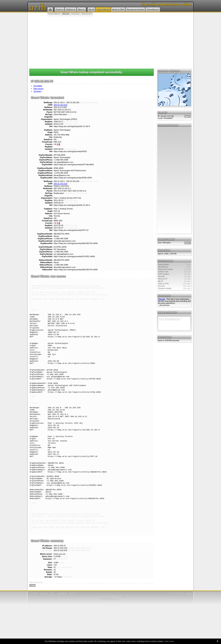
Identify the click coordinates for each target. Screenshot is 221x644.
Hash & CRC (118, 10)
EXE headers (174, 274)
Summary (37, 91)
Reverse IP (174, 279)
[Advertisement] (110, 42)
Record (66, 14)
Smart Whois (103, 10)
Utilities (70, 10)
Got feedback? (174, 323)
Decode (174, 276)
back (33, 625)
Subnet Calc (174, 272)
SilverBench (153, 10)
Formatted (38, 86)
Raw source (38, 88)
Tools (58, 10)
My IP (91, 10)
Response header (135, 10)
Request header (174, 288)
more (187, 116)
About (189, 632)
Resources (87, 14)
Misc (80, 10)
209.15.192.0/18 (60, 105)
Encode (174, 286)
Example (75, 14)
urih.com (44, 632)
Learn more (169, 641)
